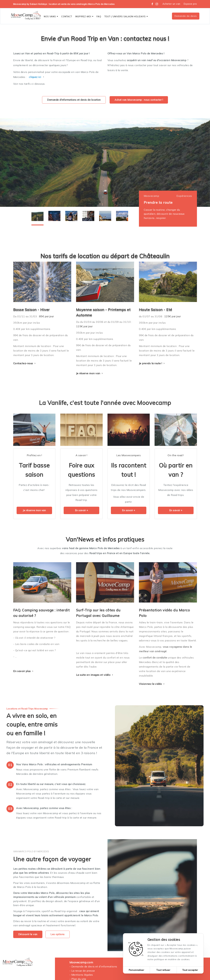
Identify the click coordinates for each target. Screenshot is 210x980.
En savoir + (82, 510)
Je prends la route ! (152, 363)
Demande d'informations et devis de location (74, 100)
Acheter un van (171, 4)
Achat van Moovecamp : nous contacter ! (139, 100)
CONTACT (67, 16)
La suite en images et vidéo (95, 675)
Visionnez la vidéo (152, 684)
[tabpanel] (105, 162)
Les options (58, 934)
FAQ (99, 16)
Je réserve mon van (90, 373)
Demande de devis (186, 16)
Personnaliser (137, 970)
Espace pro (190, 4)
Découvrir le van (28, 934)
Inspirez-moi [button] (84, 16)
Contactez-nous (25, 363)
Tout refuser (163, 970)
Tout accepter (190, 970)
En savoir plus (24, 671)
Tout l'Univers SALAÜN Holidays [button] (126, 16)
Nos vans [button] (51, 16)
